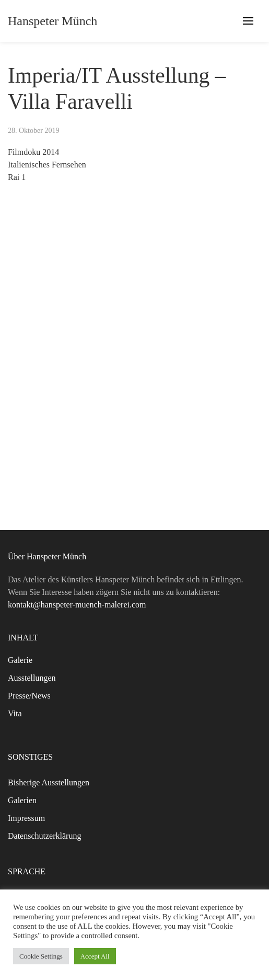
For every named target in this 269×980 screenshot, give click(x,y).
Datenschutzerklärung (44, 836)
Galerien (22, 800)
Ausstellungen (32, 678)
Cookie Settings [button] (41, 956)
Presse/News (29, 696)
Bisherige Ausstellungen (49, 782)
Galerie (20, 660)
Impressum (26, 818)
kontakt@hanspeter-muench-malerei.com (77, 605)
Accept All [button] (95, 956)
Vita (15, 713)
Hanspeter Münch (52, 21)
